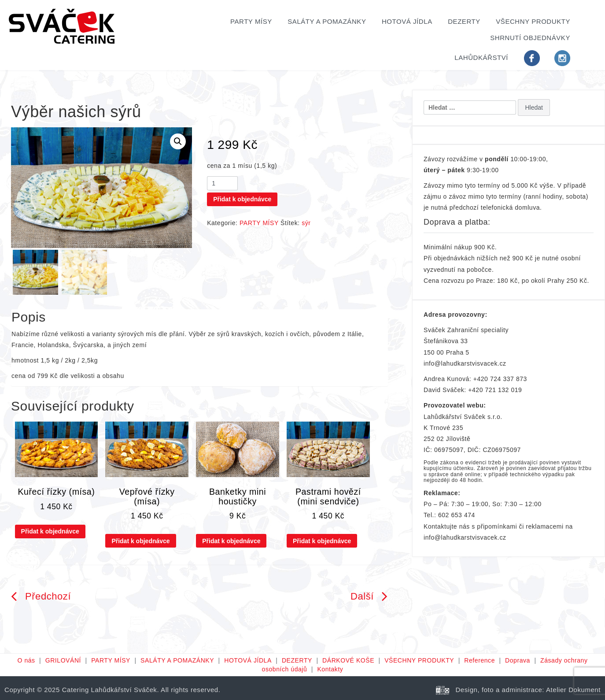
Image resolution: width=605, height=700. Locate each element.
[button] (178, 141)
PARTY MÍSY (251, 21)
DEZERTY (464, 21)
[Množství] (222, 183)
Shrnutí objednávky (530, 38)
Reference (480, 660)
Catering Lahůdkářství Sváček (110, 690)
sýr (306, 223)
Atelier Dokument (573, 690)
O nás (26, 660)
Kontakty (330, 669)
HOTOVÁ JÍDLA (407, 21)
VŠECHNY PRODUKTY (533, 21)
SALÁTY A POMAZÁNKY (327, 21)
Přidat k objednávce (242, 199)
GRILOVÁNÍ (63, 660)
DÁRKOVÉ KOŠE (348, 660)
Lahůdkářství (481, 57)
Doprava (518, 660)
